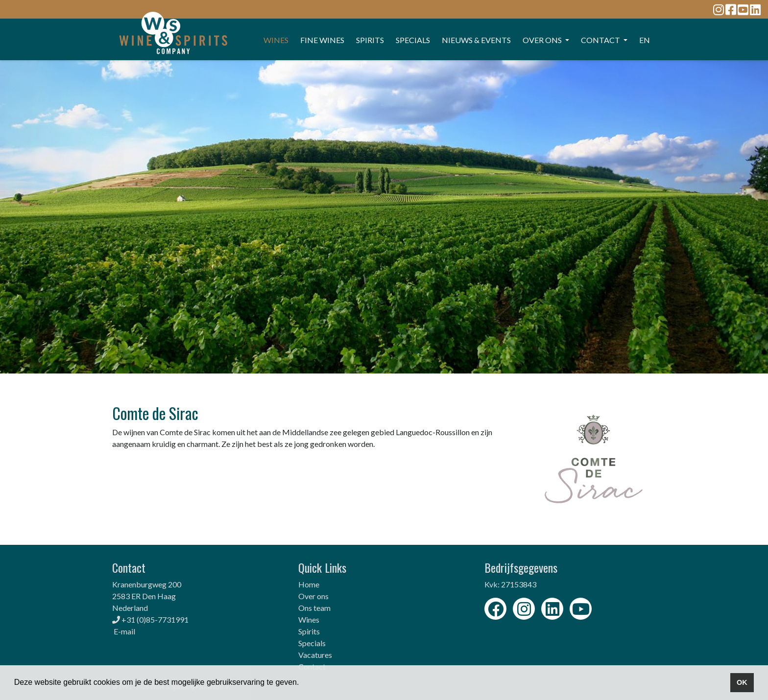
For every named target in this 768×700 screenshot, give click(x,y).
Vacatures (315, 655)
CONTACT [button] (601, 40)
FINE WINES (322, 40)
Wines (309, 619)
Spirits (309, 631)
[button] (303, 683)
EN (645, 40)
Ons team (314, 608)
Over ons (313, 596)
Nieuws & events (476, 40)
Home (309, 584)
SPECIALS (413, 40)
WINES (276, 40)
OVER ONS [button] (543, 40)
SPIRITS (370, 40)
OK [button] (742, 682)
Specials (312, 643)
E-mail (124, 631)
